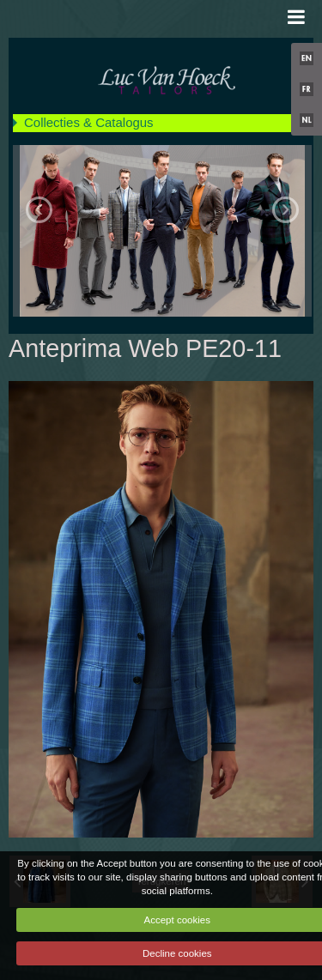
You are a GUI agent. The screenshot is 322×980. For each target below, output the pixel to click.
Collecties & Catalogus (89, 122)
